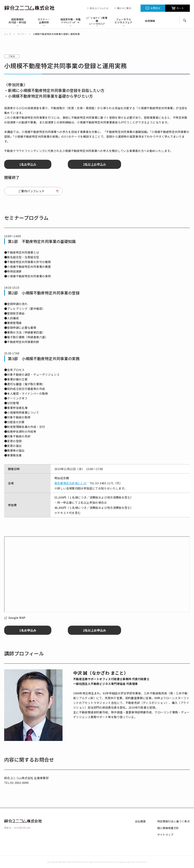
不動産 (12, 56)
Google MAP (17, 618)
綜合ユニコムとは (99, 8)
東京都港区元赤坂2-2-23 (70, 483)
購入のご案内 (124, 8)
